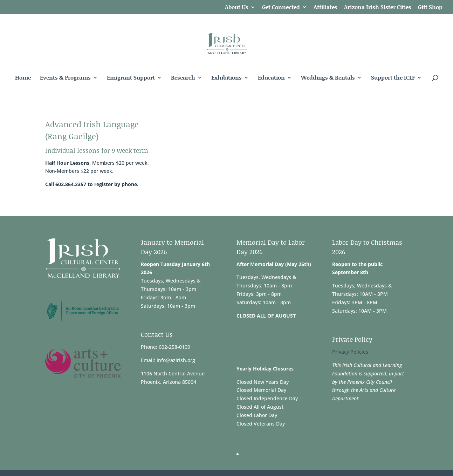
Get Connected (281, 8)
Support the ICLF (393, 78)
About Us (237, 8)
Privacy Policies (350, 352)
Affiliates (325, 8)
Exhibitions (227, 78)
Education (271, 78)
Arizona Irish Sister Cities (378, 8)
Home (23, 78)
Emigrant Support (131, 78)
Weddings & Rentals (328, 78)
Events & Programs (65, 78)
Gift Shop (430, 8)
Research (183, 78)
